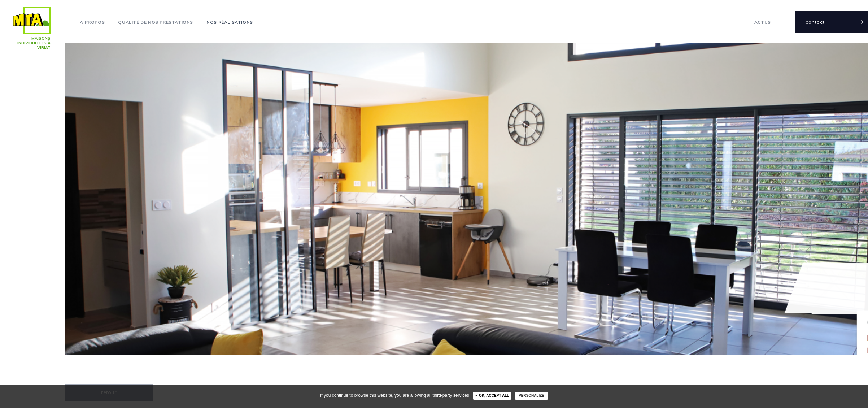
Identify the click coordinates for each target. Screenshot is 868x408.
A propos (92, 22)
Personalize (531, 396)
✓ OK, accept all (492, 396)
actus (763, 22)
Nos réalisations (230, 22)
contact (815, 22)
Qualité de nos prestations (156, 22)
